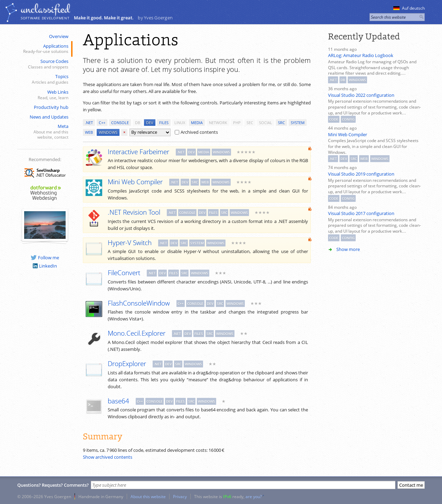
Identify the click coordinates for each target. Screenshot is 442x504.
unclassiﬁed (45, 9)
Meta (44, 132)
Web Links (44, 95)
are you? (254, 496)
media (197, 123)
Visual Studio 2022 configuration (361, 95)
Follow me (45, 258)
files (164, 123)
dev (150, 123)
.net (89, 123)
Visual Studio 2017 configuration (361, 213)
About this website (148, 496)
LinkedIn (45, 266)
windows (108, 132)
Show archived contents (108, 457)
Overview (59, 36)
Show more (348, 249)
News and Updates (49, 117)
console (120, 123)
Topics (44, 79)
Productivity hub (51, 107)
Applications (44, 49)
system (298, 123)
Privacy (180, 496)
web (89, 132)
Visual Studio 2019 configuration (361, 174)
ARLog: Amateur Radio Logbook (361, 55)
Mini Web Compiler (348, 134)
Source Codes (44, 64)
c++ (102, 123)
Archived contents (196, 132)
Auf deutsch (409, 8)
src (281, 123)
